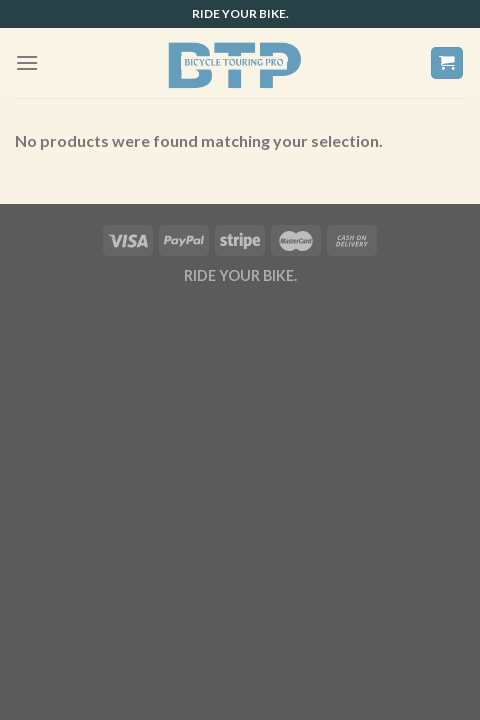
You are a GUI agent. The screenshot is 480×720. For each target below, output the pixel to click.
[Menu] (27, 62)
